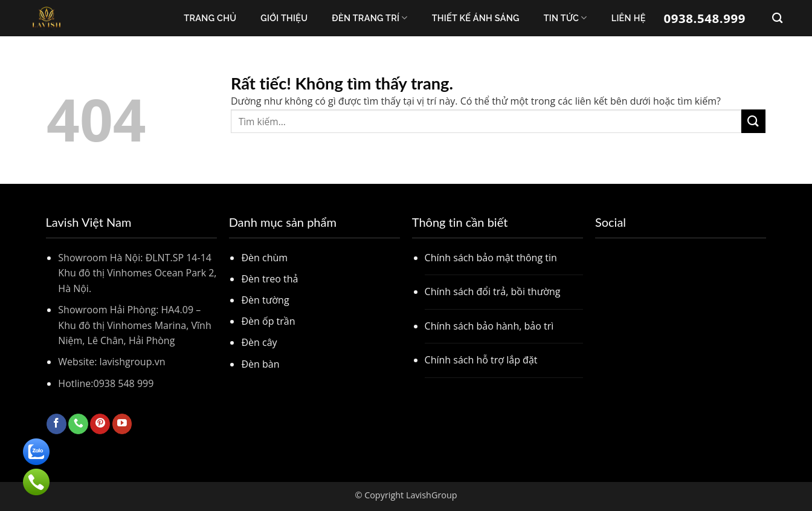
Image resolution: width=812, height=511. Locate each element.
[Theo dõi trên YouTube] (122, 424)
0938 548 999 (124, 383)
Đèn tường (265, 300)
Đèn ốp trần (268, 321)
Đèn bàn (260, 364)
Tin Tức (565, 18)
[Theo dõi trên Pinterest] (100, 424)
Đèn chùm (264, 258)
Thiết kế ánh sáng (476, 18)
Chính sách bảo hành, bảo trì (489, 326)
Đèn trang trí (369, 18)
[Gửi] (753, 121)
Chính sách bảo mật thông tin (491, 258)
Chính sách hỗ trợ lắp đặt (481, 360)
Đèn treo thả (269, 279)
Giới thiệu (284, 18)
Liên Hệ (629, 18)
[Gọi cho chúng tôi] (78, 424)
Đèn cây (259, 342)
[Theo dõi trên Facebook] (56, 424)
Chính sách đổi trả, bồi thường (493, 291)
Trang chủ (210, 18)
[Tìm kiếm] (777, 18)
